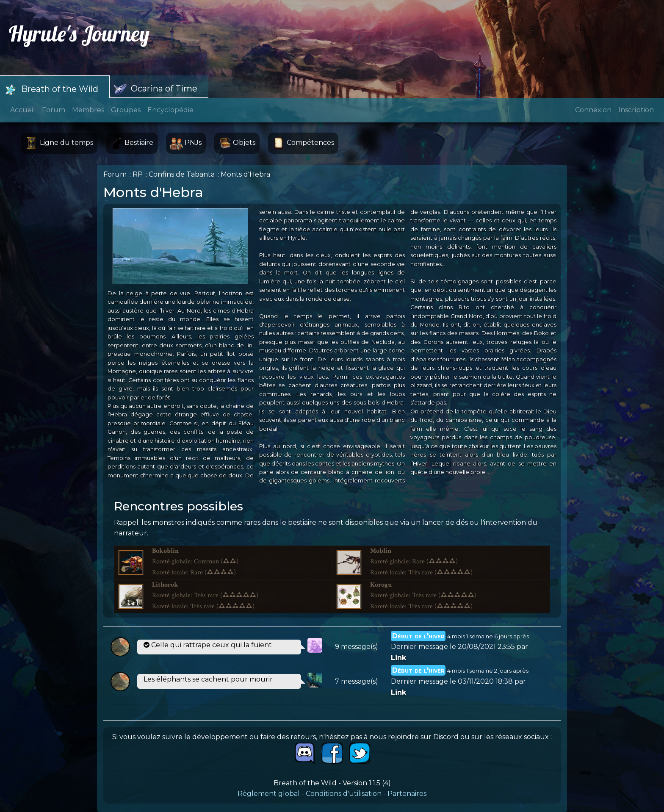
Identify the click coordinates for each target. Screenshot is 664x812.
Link (398, 658)
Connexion (593, 110)
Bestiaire (132, 143)
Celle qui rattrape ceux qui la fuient (208, 645)
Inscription (636, 110)
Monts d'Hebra (245, 174)
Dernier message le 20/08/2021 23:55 (453, 647)
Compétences (303, 143)
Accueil (23, 110)
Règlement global (269, 794)
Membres (88, 110)
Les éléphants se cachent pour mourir (208, 679)
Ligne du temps (59, 143)
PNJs (186, 143)
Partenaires (407, 794)
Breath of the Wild (51, 90)
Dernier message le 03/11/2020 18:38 (452, 681)
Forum (54, 110)
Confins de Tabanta (182, 174)
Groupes (126, 110)
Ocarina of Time (156, 89)
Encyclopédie (170, 110)
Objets (237, 143)
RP (138, 174)
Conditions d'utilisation (344, 794)
